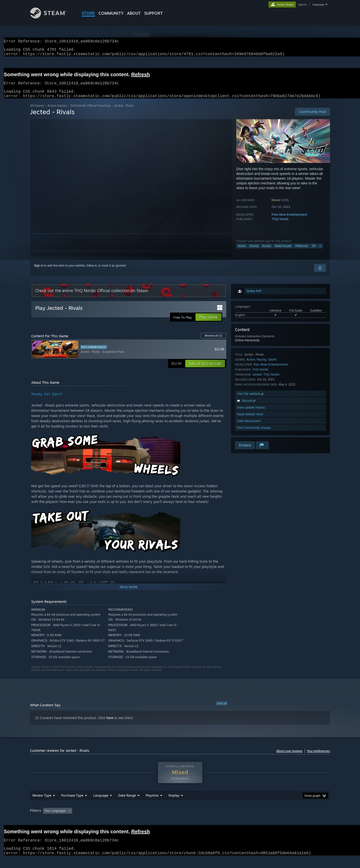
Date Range (127, 805)
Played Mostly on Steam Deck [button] (180, 820)
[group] (180, 821)
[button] (47, 820)
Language (101, 805)
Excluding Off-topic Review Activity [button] (106, 820)
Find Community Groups (254, 434)
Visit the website (251, 400)
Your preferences (318, 757)
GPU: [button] (265, 820)
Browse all (213, 342)
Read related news (250, 420)
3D (314, 252)
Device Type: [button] (286, 820)
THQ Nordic (280, 225)
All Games (37, 112)
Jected (257, 380)
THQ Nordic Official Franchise (90, 112)
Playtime (152, 805)
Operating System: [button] (222, 820)
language (318, 4)
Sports (272, 365)
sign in (302, 4)
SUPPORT (153, 13)
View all (222, 709)
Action (242, 252)
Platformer (302, 252)
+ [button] (320, 252)
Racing (254, 252)
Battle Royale (283, 252)
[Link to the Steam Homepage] (52, 17)
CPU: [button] (248, 820)
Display (174, 805)
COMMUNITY (111, 13)
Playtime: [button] (144, 820)
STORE (88, 13)
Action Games (57, 112)
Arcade (267, 252)
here (110, 724)
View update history (251, 413)
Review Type (42, 805)
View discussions (249, 427)
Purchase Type (72, 805)
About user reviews (289, 757)
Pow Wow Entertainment (289, 220)
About (134, 13)
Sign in (39, 272)
